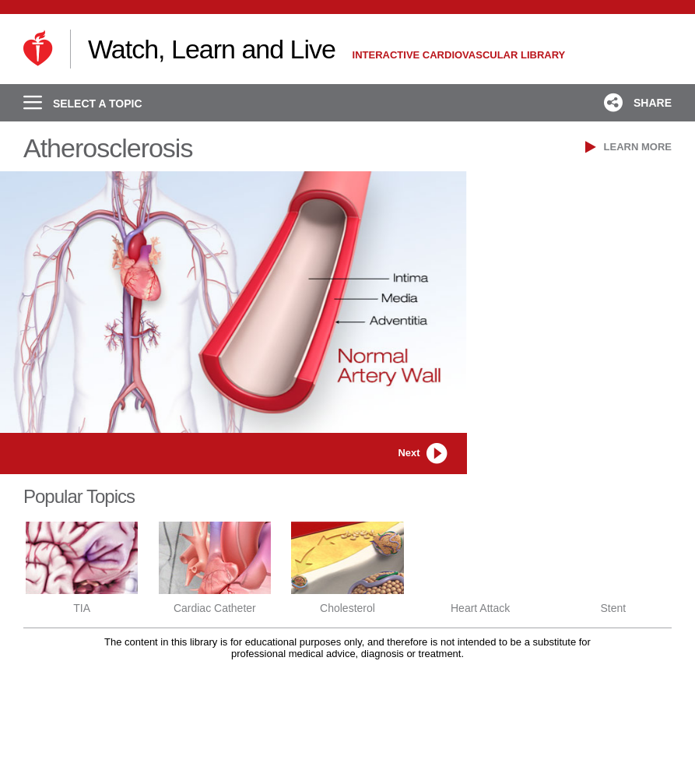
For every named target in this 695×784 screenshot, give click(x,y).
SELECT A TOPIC (83, 104)
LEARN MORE (628, 147)
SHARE (638, 103)
